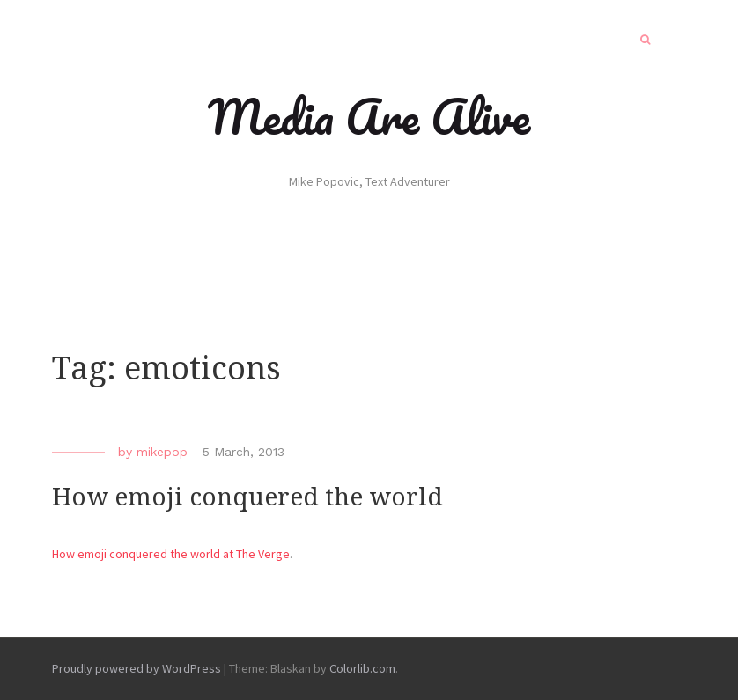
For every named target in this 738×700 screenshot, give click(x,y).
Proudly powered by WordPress (137, 668)
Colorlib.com (362, 668)
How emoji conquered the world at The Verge (171, 554)
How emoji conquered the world (247, 497)
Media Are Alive (369, 116)
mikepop (162, 452)
